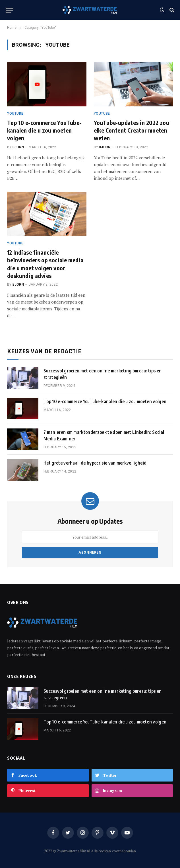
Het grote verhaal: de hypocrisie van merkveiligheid (95, 463)
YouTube (15, 114)
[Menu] (9, 10)
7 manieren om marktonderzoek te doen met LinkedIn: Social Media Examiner (104, 435)
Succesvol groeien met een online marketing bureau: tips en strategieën (103, 374)
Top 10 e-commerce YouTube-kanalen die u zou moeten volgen (44, 130)
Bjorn (18, 147)
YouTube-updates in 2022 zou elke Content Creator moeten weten (132, 130)
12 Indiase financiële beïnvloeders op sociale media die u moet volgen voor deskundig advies (45, 264)
